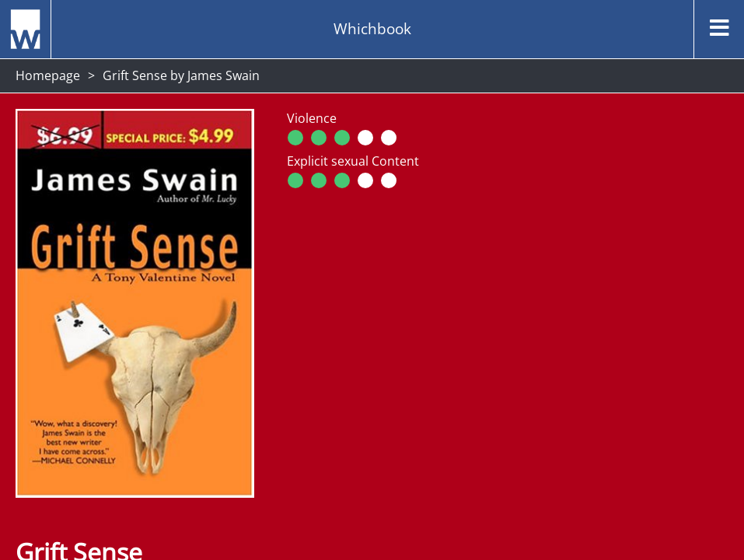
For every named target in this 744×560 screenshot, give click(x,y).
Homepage (48, 75)
